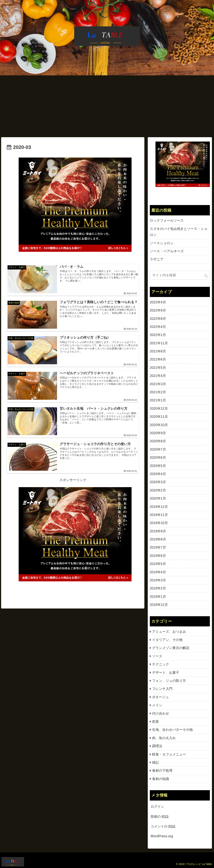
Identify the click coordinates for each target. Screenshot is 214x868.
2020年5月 (158, 466)
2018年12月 (159, 605)
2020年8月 (158, 441)
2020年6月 (158, 458)
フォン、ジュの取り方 (169, 681)
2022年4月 (158, 327)
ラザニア (157, 259)
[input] (180, 275)
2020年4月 (158, 474)
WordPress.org (162, 836)
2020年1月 (158, 498)
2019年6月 (158, 556)
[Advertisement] (107, 106)
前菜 (155, 722)
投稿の (160, 817)
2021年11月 (159, 343)
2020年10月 (159, 425)
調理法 (157, 746)
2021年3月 (158, 384)
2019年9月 (158, 531)
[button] (206, 276)
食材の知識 (161, 779)
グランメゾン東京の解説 (171, 648)
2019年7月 (158, 547)
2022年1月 (158, 335)
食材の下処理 (162, 771)
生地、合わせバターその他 (172, 730)
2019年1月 (158, 597)
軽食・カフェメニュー (169, 754)
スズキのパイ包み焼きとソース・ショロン (179, 232)
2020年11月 (159, 417)
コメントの (163, 826)
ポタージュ (161, 697)
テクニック (161, 664)
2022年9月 (158, 310)
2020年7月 (158, 449)
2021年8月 (158, 351)
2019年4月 (158, 572)
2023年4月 (158, 302)
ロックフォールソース (167, 220)
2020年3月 (158, 482)
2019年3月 (158, 580)
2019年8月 (158, 539)
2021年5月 (158, 368)
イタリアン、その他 (167, 640)
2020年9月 (158, 433)
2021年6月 (158, 359)
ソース (157, 656)
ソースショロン (162, 243)
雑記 (155, 762)
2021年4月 (158, 376)
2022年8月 (158, 319)
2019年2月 (158, 588)
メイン (157, 705)
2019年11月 (159, 515)
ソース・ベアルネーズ (167, 251)
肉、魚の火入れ (164, 738)
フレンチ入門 (162, 689)
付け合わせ (161, 713)
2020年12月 (159, 409)
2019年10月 (159, 523)
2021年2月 (158, 392)
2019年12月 (159, 507)
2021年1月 (158, 400)
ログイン (157, 807)
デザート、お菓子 (166, 673)
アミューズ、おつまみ (169, 632)
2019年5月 (158, 564)
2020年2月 (158, 490)
